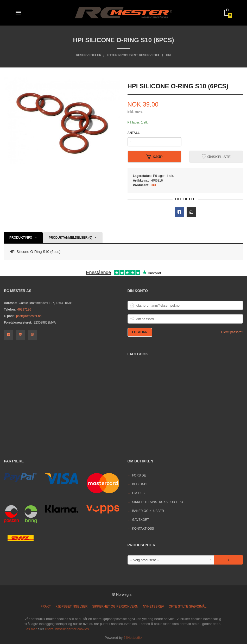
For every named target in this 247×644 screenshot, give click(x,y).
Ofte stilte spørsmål (188, 606)
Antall (134, 133)
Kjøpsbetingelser (71, 606)
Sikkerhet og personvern (115, 606)
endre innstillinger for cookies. (67, 629)
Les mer (31, 629)
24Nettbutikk (133, 638)
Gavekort (141, 520)
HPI (153, 185)
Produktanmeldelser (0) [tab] (71, 238)
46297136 (24, 309)
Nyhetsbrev (153, 606)
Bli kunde (140, 484)
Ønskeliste (216, 157)
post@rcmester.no (29, 316)
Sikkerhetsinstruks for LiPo (157, 502)
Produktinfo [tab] (21, 238)
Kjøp (154, 157)
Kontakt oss (143, 529)
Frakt (46, 606)
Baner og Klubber (148, 511)
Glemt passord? (232, 332)
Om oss (138, 493)
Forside (139, 475)
